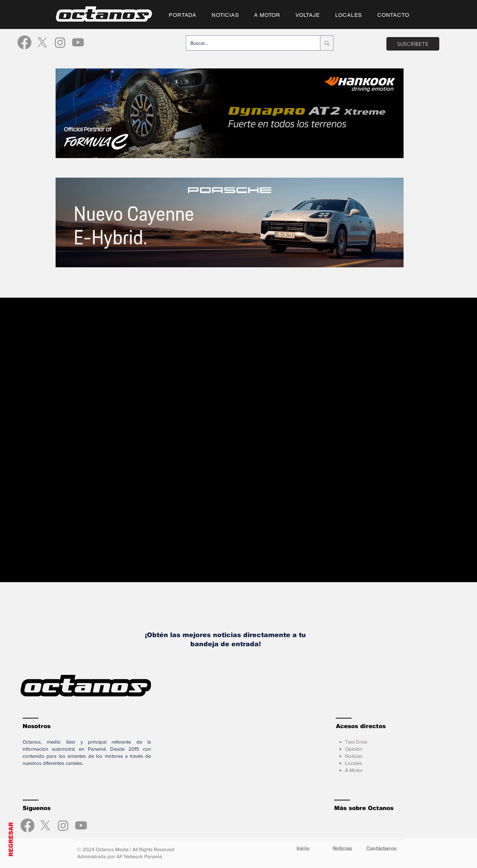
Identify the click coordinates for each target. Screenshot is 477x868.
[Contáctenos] (381, 849)
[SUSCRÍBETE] (413, 44)
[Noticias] (342, 849)
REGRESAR (11, 839)
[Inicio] (303, 849)
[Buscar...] (248, 43)
